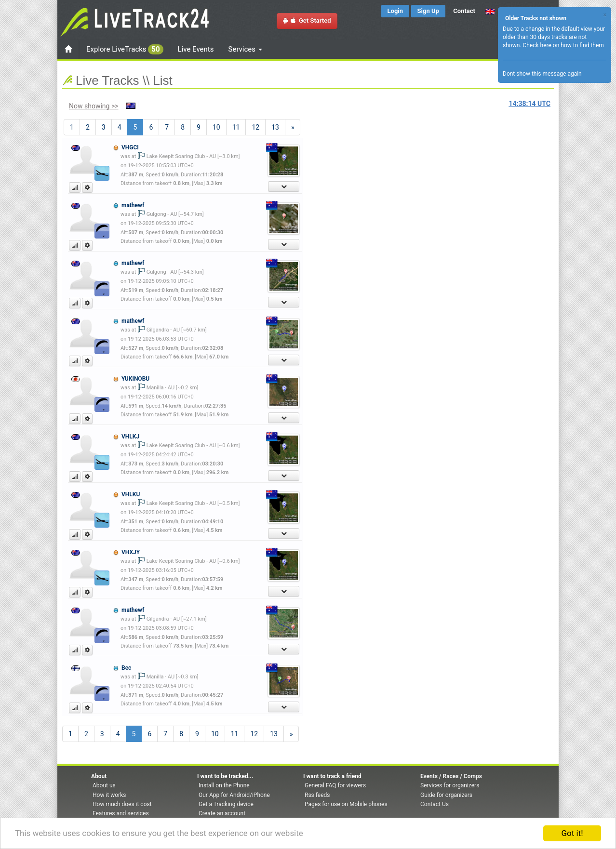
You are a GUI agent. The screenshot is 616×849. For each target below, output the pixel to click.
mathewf (133, 205)
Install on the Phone (224, 785)
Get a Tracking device (226, 804)
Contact (464, 11)
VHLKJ (130, 437)
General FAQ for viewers (335, 785)
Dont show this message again (542, 74)
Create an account (222, 813)
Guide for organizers (446, 795)
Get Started (307, 20)
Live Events (196, 49)
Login (395, 11)
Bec (126, 668)
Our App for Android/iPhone (234, 795)
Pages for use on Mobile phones (346, 804)
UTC (530, 104)
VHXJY (131, 552)
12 (255, 127)
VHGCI (130, 147)
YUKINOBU (135, 379)
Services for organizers (450, 785)
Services (245, 49)
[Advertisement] (349, 196)
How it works (109, 795)
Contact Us (435, 804)
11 (236, 127)
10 (216, 127)
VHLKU (131, 494)
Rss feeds (317, 795)
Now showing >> (94, 106)
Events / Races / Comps (451, 776)
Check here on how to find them (563, 45)
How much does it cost (122, 804)
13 (275, 127)
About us (104, 785)
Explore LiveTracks (125, 49)
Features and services (121, 813)
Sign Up (428, 11)
